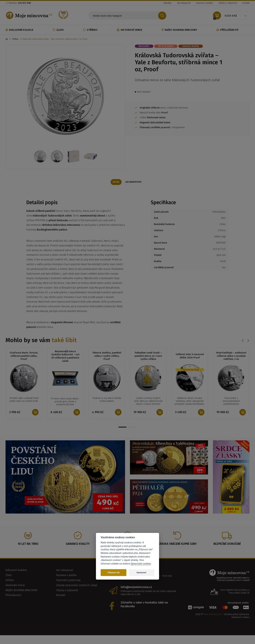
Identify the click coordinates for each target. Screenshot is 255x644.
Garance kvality (191, 46)
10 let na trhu (28, 556)
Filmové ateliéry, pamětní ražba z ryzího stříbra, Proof (107, 362)
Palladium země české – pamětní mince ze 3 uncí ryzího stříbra (148, 362)
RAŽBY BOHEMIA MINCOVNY (179, 30)
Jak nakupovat (184, 3)
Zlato (58, 30)
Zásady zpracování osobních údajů (77, 597)
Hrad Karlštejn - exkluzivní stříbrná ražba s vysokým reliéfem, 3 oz (231, 362)
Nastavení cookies (241, 629)
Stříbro (90, 30)
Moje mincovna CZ (212, 626)
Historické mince (129, 30)
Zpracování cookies (141, 564)
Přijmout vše (114, 573)
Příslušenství (227, 30)
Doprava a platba (204, 3)
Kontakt (246, 3)
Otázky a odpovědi (228, 3)
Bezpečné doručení (227, 556)
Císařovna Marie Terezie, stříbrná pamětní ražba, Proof (24, 362)
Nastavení (141, 573)
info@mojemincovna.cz (136, 599)
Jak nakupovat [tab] (134, 187)
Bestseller (144, 46)
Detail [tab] (116, 187)
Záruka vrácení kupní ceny (177, 556)
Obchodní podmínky (68, 592)
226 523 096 (131, 583)
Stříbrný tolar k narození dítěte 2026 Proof (190, 362)
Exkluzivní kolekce (19, 30)
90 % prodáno (166, 46)
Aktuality (168, 3)
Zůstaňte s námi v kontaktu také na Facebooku (144, 616)
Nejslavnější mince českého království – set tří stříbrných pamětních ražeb (65, 362)
